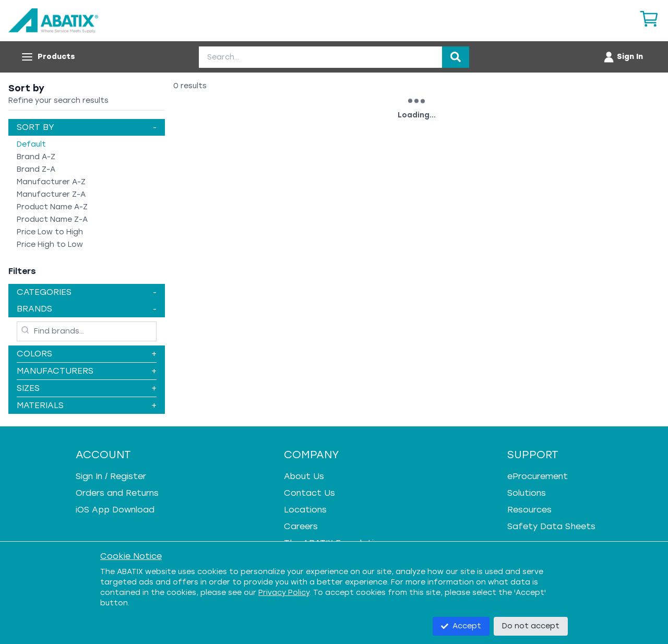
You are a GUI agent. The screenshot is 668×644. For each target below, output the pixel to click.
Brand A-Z (36, 157)
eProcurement (538, 476)
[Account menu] (623, 57)
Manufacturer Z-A (51, 194)
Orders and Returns (117, 493)
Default (31, 144)
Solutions (527, 493)
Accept (461, 626)
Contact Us (309, 493)
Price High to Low (50, 245)
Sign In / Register (111, 476)
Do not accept (531, 626)
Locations (305, 510)
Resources (529, 510)
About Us (304, 476)
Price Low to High (50, 232)
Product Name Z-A (52, 219)
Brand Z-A (36, 169)
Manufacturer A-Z (51, 182)
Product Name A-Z (52, 207)
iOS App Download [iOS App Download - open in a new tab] (115, 510)
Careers (301, 526)
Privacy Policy (284, 593)
